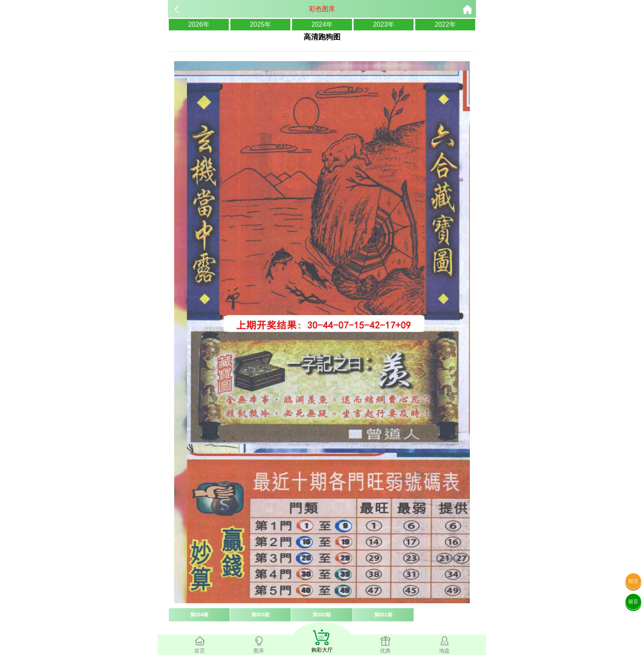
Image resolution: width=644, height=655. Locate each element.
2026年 (199, 24)
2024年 (322, 24)
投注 (633, 581)
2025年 (260, 24)
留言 (633, 602)
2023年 (384, 24)
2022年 (445, 24)
